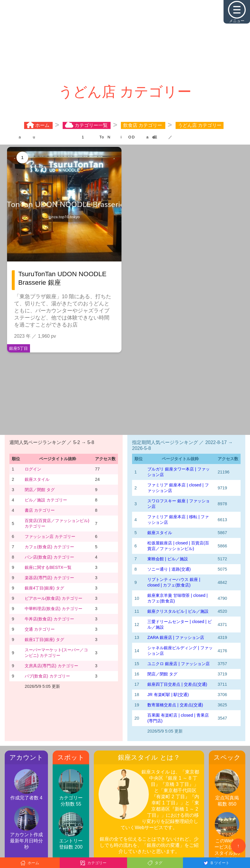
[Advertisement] (125, 41)
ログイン (33, 469)
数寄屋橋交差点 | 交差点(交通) (175, 705)
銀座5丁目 (19, 348)
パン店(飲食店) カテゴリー (49, 557)
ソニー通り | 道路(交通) (169, 569)
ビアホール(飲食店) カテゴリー (54, 598)
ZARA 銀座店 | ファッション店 (176, 637)
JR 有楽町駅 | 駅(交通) (168, 695)
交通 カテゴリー (40, 629)
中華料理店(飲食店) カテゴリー (54, 609)
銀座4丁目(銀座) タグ (44, 588)
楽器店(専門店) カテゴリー (49, 578)
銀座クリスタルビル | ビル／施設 (178, 611)
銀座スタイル (37, 479)
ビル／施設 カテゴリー (46, 500)
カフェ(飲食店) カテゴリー (49, 547)
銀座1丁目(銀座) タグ (44, 640)
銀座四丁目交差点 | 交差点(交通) (177, 684)
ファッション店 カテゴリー (50, 536)
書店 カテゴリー (40, 510)
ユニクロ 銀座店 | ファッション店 (179, 664)
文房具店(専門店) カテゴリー (51, 666)
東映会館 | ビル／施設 (168, 559)
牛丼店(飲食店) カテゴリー (49, 619)
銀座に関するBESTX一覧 (48, 567)
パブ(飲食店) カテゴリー (47, 676)
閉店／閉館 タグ (40, 490)
